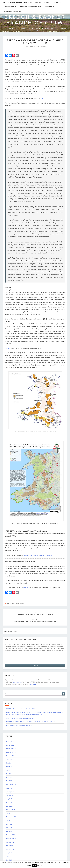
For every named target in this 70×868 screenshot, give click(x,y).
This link (7, 348)
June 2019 (9, 856)
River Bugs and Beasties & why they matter (19, 725)
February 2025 (11, 756)
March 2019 (10, 860)
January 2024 (10, 770)
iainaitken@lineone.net (31, 555)
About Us (38, 2)
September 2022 (11, 785)
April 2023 (9, 777)
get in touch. (32, 684)
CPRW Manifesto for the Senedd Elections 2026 (21, 709)
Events (9, 603)
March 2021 (10, 806)
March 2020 (10, 831)
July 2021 (9, 799)
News (14, 603)
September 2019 (11, 846)
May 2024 (9, 763)
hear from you (17, 682)
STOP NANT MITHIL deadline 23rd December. (20, 718)
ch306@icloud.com (46, 555)
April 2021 (9, 802)
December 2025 (11, 749)
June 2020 (9, 824)
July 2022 (9, 788)
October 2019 (10, 842)
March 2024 (10, 767)
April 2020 (9, 828)
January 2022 (10, 792)
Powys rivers (57, 2)
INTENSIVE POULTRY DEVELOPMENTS (14, 11)
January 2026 (10, 745)
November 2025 (11, 752)
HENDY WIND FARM (50, 7)
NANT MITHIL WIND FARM (11, 7)
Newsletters (20, 603)
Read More (40, 865)
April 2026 (9, 741)
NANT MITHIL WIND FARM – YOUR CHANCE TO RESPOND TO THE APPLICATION (31, 722)
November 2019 (11, 838)
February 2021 (11, 810)
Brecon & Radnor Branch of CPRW (17, 2)
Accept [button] (34, 866)
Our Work (47, 2)
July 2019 (9, 853)
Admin (44, 47)
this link (26, 588)
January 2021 (10, 813)
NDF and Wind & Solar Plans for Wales (31, 7)
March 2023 (10, 781)
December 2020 (11, 817)
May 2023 (9, 774)
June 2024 (9, 759)
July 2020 (9, 820)
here (43, 98)
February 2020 (11, 835)
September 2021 (11, 795)
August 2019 (10, 849)
